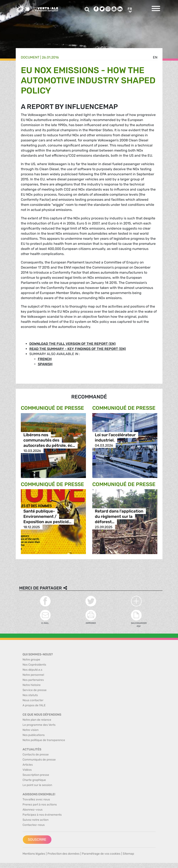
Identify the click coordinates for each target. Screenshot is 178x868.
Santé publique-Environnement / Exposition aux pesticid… (47, 516)
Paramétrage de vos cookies (101, 854)
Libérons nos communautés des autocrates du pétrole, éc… (49, 440)
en (155, 57)
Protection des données (63, 854)
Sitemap (128, 854)
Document (30, 57)
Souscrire (37, 839)
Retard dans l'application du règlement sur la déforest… (119, 516)
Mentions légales (34, 854)
